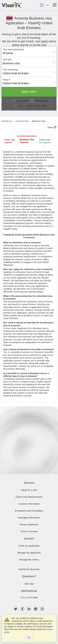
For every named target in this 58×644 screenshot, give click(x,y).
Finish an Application (29, 546)
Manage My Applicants (29, 553)
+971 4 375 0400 (29, 598)
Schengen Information (29, 518)
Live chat (20, 101)
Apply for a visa (29, 490)
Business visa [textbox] (11, 63)
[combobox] (29, 52)
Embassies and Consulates (29, 511)
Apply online (29, 92)
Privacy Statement (29, 524)
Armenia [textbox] (8, 53)
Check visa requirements (29, 497)
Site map (29, 584)
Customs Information (29, 504)
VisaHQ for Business (29, 569)
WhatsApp (39, 101)
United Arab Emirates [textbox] (16, 73)
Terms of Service (29, 531)
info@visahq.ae (29, 591)
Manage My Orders (29, 560)
